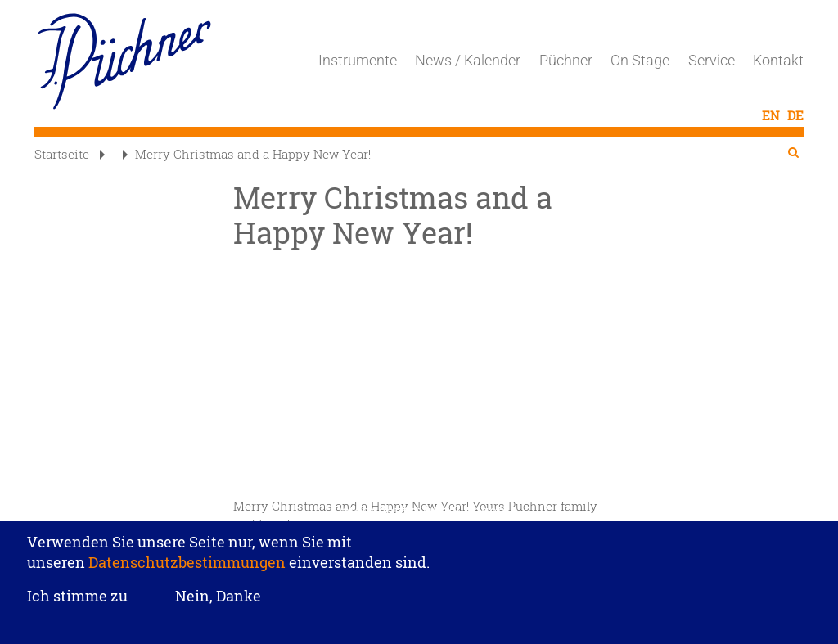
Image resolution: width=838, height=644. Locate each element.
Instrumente (358, 60)
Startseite (62, 154)
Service (712, 60)
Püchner (566, 60)
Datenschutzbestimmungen (187, 562)
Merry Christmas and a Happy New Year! (247, 154)
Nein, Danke (218, 596)
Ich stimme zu (77, 597)
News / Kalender (468, 60)
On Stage (640, 60)
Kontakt (778, 60)
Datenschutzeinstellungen (419, 510)
